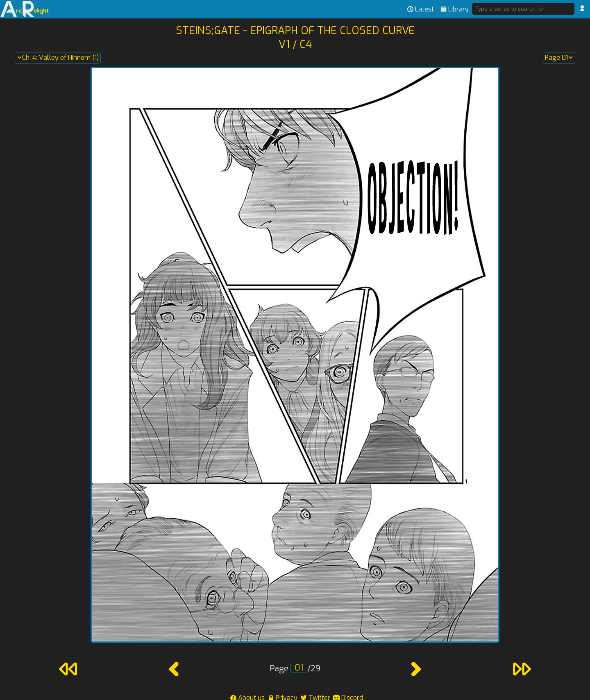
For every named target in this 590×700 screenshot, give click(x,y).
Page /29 (295, 669)
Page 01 (559, 58)
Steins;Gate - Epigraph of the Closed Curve (295, 30)
